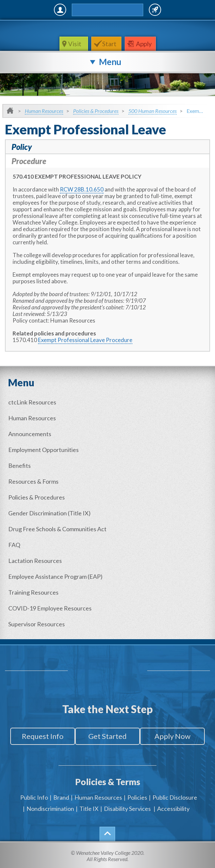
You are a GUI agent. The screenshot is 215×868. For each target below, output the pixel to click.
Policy (22, 147)
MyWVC (60, 10)
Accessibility (173, 809)
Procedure (29, 161)
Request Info (43, 736)
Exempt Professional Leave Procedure (85, 340)
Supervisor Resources (37, 624)
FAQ (14, 545)
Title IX (89, 809)
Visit (75, 44)
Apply (144, 44)
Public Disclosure (175, 797)
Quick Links (155, 10)
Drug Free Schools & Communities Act (57, 529)
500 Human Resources (152, 111)
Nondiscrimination (50, 809)
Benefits (20, 466)
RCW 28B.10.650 (82, 189)
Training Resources (33, 592)
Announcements (30, 434)
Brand (61, 797)
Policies (137, 797)
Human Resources (44, 111)
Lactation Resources (35, 561)
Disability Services (127, 809)
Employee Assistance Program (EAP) (55, 576)
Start (109, 44)
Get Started (107, 736)
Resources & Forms (33, 481)
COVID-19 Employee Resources (50, 608)
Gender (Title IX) (49, 513)
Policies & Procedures (96, 111)
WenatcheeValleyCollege (106, 28)
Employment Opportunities (43, 450)
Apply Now (172, 736)
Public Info (34, 797)
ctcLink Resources (32, 402)
